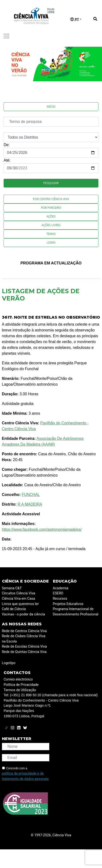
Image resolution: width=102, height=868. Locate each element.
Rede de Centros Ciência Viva (24, 631)
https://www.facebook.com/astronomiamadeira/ (42, 529)
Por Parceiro (51, 208)
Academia (61, 588)
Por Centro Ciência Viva (51, 199)
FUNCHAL (31, 495)
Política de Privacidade (21, 685)
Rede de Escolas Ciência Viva (24, 647)
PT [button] (75, 19)
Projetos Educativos (68, 604)
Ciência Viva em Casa (19, 599)
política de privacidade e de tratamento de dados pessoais (25, 776)
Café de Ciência (14, 609)
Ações (51, 216)
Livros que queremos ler (20, 604)
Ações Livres (51, 225)
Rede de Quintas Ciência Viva (24, 652)
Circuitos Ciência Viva (19, 593)
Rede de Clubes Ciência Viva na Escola (24, 639)
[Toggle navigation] (6, 36)
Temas (51, 234)
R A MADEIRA (30, 504)
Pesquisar (51, 183)
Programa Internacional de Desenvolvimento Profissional (76, 612)
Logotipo (9, 663)
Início (51, 107)
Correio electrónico (18, 679)
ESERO (58, 593)
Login (51, 243)
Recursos (60, 599)
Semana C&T (12, 588)
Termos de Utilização (20, 690)
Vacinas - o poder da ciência (23, 614)
